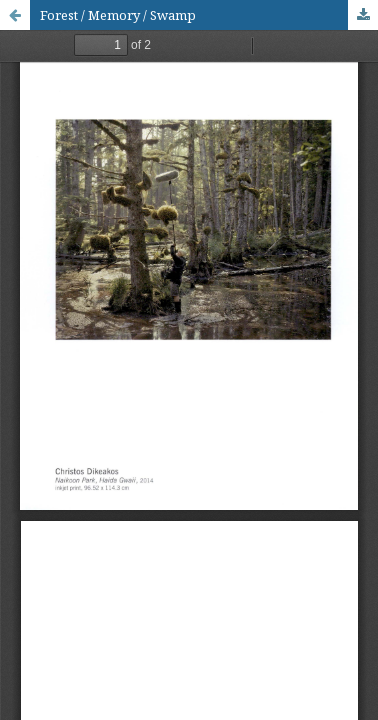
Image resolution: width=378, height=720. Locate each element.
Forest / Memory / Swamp (118, 15)
